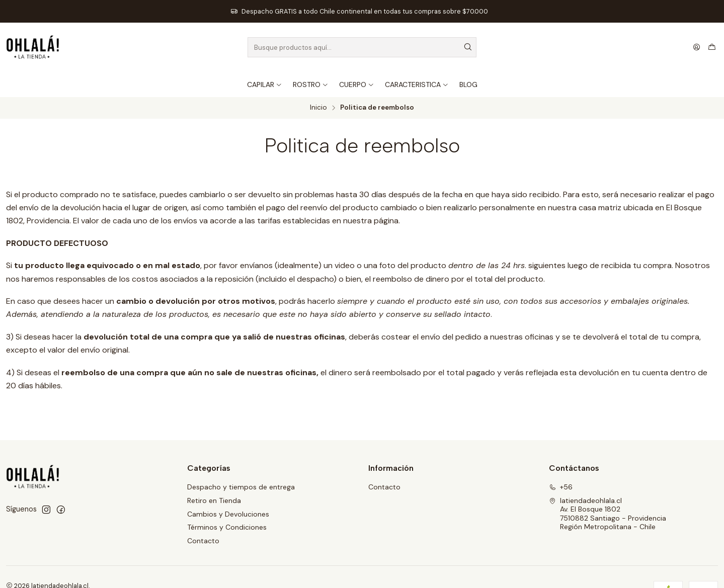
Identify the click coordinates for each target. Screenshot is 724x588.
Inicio (318, 108)
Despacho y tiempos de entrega (241, 487)
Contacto (203, 541)
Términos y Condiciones (227, 527)
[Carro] (712, 47)
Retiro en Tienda (214, 500)
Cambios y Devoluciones (228, 514)
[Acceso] (697, 47)
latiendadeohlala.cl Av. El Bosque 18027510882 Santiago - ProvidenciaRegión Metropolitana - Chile (608, 514)
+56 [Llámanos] (561, 487)
